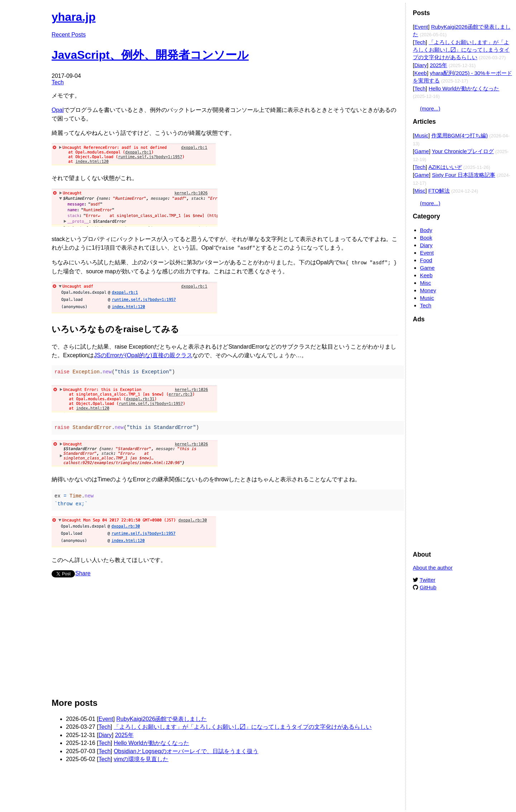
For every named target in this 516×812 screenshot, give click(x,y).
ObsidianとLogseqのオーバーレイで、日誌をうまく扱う (186, 750)
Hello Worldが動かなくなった (151, 742)
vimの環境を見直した (141, 758)
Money (428, 290)
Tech (58, 82)
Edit (393, 13)
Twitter (427, 580)
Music (421, 135)
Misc (420, 191)
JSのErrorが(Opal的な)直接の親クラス (143, 355)
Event (106, 718)
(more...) (430, 108)
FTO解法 (439, 191)
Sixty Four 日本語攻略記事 (464, 175)
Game (422, 151)
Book (426, 238)
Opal (58, 110)
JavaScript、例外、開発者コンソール (150, 55)
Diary (105, 734)
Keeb (421, 73)
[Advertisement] (225, 640)
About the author (433, 568)
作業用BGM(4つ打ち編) (460, 135)
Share (83, 573)
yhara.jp (74, 17)
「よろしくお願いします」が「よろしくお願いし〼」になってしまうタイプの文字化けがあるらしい (243, 726)
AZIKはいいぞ (445, 167)
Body (426, 230)
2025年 (124, 734)
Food (426, 260)
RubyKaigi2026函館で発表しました (162, 718)
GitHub (428, 587)
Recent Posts (69, 35)
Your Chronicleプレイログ (463, 151)
